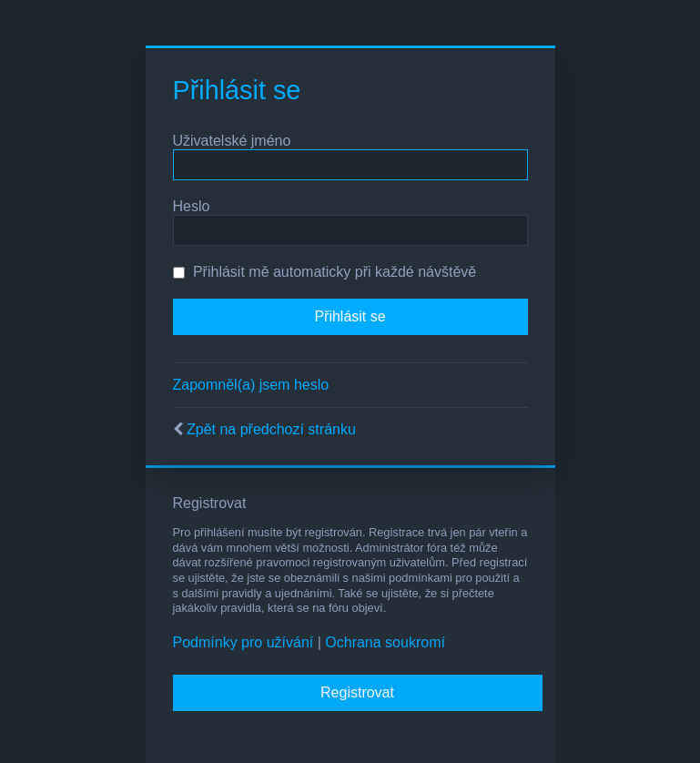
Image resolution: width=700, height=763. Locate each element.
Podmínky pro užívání (243, 642)
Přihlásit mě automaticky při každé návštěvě (325, 272)
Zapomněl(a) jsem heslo (251, 385)
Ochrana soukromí (385, 642)
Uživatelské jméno (232, 141)
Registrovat (357, 692)
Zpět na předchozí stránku (271, 429)
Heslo (192, 206)
